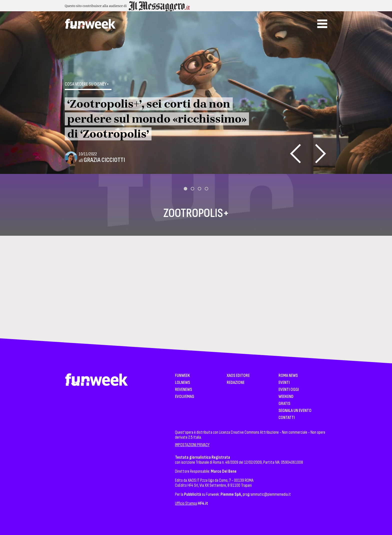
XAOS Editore (238, 376)
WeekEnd (286, 397)
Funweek (182, 376)
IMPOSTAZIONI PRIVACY (192, 445)
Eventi (284, 383)
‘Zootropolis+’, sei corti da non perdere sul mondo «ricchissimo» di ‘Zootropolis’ (157, 119)
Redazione (236, 383)
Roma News (288, 376)
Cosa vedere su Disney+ (87, 84)
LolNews (182, 383)
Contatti (287, 418)
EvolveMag (185, 397)
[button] (185, 189)
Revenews (183, 390)
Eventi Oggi (289, 390)
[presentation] (295, 154)
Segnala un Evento (295, 411)
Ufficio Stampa (186, 503)
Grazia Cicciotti (104, 160)
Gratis (284, 404)
